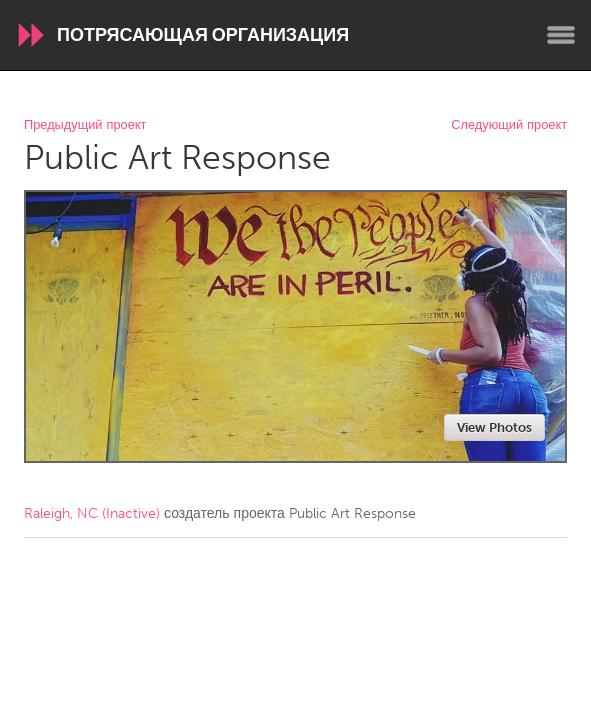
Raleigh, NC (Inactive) (92, 513)
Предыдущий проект (85, 125)
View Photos (494, 427)
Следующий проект (509, 125)
